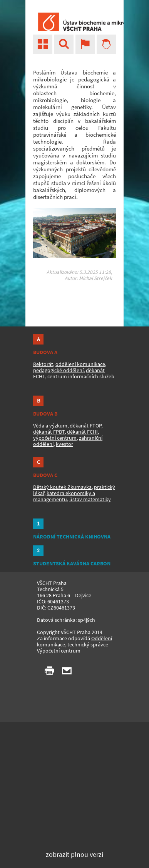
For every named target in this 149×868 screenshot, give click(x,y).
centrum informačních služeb (81, 376)
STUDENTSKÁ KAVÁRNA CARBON (72, 563)
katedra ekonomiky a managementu (64, 496)
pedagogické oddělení (58, 370)
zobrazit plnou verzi (74, 854)
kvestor (64, 444)
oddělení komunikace (80, 364)
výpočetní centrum (55, 438)
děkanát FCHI (82, 432)
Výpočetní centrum (59, 651)
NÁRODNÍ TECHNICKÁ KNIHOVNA (72, 537)
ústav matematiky (90, 499)
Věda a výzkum (50, 426)
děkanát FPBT (49, 432)
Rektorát (43, 364)
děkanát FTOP (85, 426)
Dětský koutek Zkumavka (62, 487)
